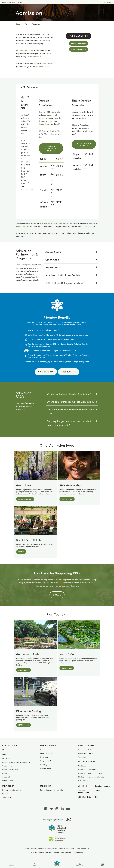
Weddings (82, 766)
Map (4, 750)
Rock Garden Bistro (86, 753)
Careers (98, 790)
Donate (57, 595)
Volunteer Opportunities (84, 791)
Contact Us (79, 852)
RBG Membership (79, 43)
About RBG (83, 786)
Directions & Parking (10, 769)
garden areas (45, 118)
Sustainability (7, 797)
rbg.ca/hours (27, 189)
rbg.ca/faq (20, 409)
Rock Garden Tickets (84, 144)
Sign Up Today (46, 372)
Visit (26, 24)
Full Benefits (69, 372)
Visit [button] (4, 754)
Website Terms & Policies (41, 852)
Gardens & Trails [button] (10, 746)
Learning (44, 764)
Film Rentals (83, 780)
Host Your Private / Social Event (90, 773)
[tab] (71, 252)
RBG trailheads (57, 223)
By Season (44, 757)
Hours (5, 773)
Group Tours (7, 766)
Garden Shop (45, 768)
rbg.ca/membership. (32, 56)
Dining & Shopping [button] (86, 746)
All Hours (108, 2)
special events (43, 66)
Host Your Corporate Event (88, 769)
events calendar (23, 226)
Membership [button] (46, 786)
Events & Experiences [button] (50, 746)
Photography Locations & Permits (91, 777)
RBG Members (22, 50)
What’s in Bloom (46, 753)
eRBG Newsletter (85, 797)
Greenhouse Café (85, 750)
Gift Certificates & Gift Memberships (16, 762)
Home (18, 24)
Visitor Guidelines (9, 780)
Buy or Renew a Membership (52, 790)
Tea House (82, 757)
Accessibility (7, 777)
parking (45, 223)
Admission (6, 758)
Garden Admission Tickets (51, 148)
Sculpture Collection (48, 761)
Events (43, 750)
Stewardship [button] (8, 786)
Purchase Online (79, 36)
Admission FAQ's (79, 49)
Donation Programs (103, 786)
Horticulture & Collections (12, 790)
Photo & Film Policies (62, 852)
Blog (97, 797)
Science (5, 794)
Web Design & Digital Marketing (57, 820)
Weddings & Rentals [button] (87, 762)
